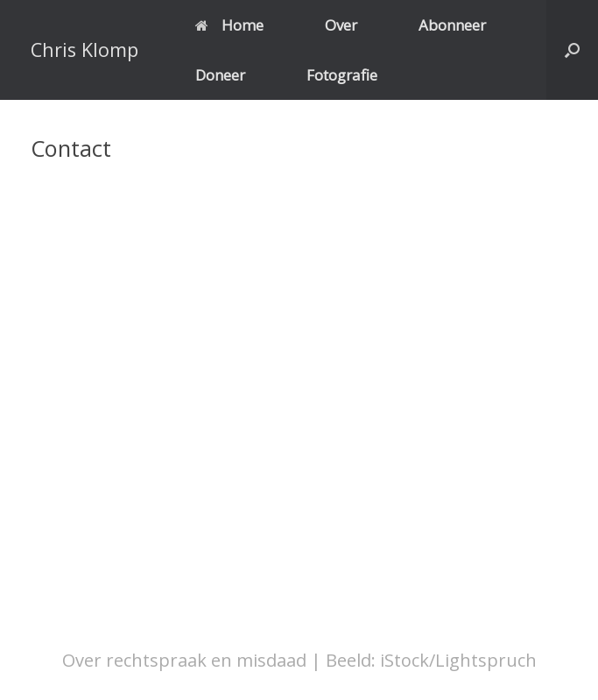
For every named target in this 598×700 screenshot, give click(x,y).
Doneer (220, 75)
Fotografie (342, 75)
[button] (572, 50)
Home (229, 25)
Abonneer (452, 25)
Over (341, 25)
